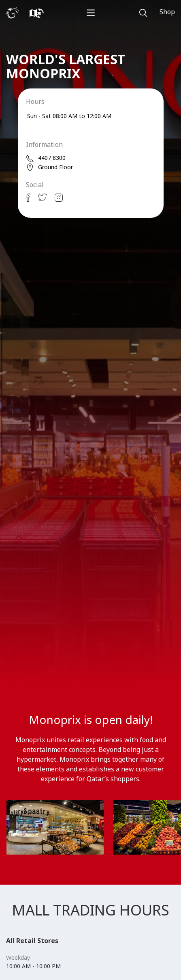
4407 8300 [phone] (46, 158)
